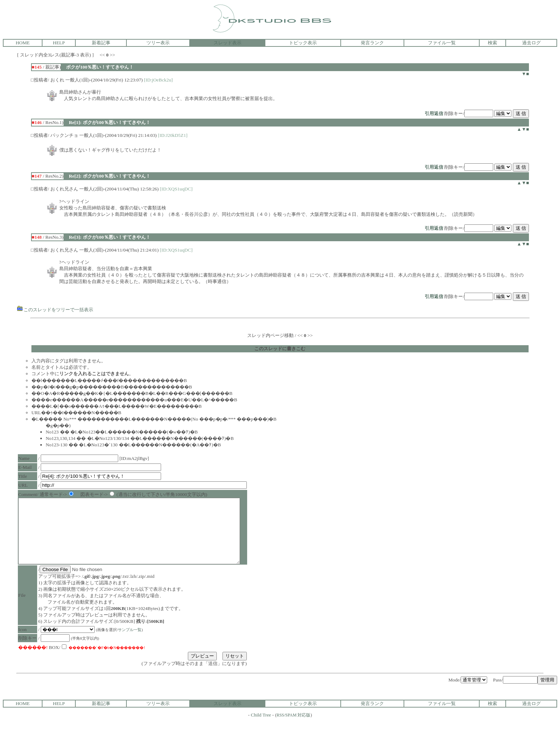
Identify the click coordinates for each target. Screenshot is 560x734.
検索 (492, 43)
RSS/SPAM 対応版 (293, 728)
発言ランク (372, 43)
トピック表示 (303, 43)
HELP (59, 43)
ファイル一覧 (442, 43)
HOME (23, 43)
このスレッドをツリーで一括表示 (55, 310)
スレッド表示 (227, 43)
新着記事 (101, 43)
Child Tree (261, 728)
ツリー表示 (158, 43)
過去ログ (531, 43)
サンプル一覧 (131, 643)
